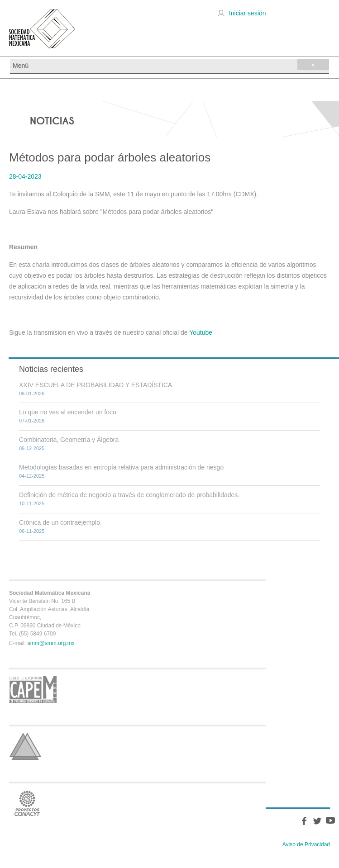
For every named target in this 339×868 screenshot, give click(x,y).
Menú (171, 65)
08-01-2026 (32, 394)
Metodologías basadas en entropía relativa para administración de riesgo (121, 467)
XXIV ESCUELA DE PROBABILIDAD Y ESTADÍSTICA (95, 385)
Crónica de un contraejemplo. (60, 522)
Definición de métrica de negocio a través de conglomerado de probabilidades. (129, 495)
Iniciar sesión (248, 13)
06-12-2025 (32, 448)
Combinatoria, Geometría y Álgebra (69, 440)
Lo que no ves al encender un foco (68, 412)
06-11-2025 (32, 531)
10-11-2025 (32, 503)
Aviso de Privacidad (306, 844)
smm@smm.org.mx (51, 643)
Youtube (201, 332)
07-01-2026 (32, 421)
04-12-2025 (32, 476)
